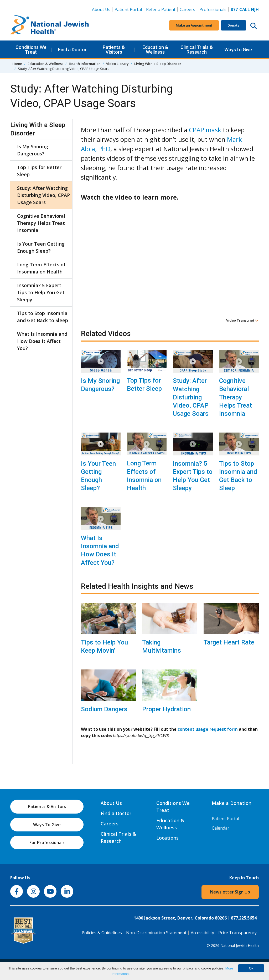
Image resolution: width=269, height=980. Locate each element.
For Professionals (47, 842)
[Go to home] (50, 26)
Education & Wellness (155, 50)
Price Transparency (237, 933)
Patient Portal (128, 9)
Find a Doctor (72, 50)
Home (17, 64)
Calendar (221, 828)
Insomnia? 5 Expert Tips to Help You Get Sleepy (193, 476)
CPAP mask (205, 130)
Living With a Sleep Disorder (158, 64)
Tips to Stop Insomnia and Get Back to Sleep (238, 476)
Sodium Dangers (104, 709)
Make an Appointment (194, 25)
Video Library (117, 64)
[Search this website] (254, 26)
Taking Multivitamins (162, 646)
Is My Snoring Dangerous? (100, 385)
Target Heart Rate (229, 642)
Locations (167, 838)
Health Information (85, 64)
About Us (101, 9)
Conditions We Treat (31, 50)
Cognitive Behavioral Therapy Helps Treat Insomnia (236, 397)
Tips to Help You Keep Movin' (104, 646)
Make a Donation (232, 803)
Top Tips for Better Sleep (144, 385)
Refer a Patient (161, 9)
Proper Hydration (166, 709)
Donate (234, 25)
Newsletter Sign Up (230, 892)
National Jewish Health (240, 945)
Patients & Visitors (114, 50)
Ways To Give (47, 825)
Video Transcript (242, 320)
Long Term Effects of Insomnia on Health (144, 476)
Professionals (213, 9)
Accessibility (202, 933)
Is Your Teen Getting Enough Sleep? (98, 476)
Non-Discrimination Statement (156, 933)
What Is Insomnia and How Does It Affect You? (100, 550)
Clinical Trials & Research (197, 50)
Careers (187, 9)
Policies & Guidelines (102, 933)
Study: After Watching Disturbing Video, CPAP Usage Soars (191, 397)
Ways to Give (238, 50)
